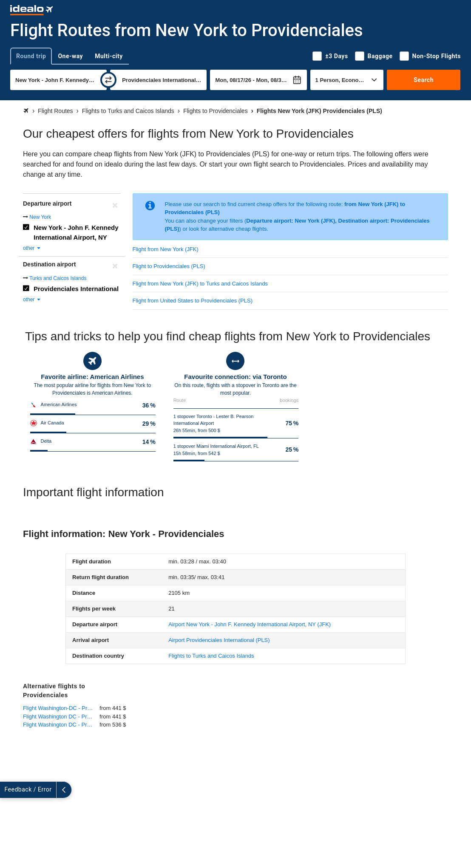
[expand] (8, 790)
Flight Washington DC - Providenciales (61, 717)
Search (424, 80)
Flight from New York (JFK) (166, 249)
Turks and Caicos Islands (58, 278)
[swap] (108, 80)
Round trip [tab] (31, 56)
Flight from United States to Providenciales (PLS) (193, 301)
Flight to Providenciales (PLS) (169, 266)
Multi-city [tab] (109, 56)
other (32, 248)
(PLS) (219, 640)
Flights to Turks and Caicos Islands (211, 656)
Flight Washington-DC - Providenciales (61, 708)
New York (40, 217)
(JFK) (250, 624)
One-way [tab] (70, 56)
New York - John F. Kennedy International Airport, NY (76, 232)
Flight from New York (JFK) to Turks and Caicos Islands (200, 284)
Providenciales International (76, 289)
